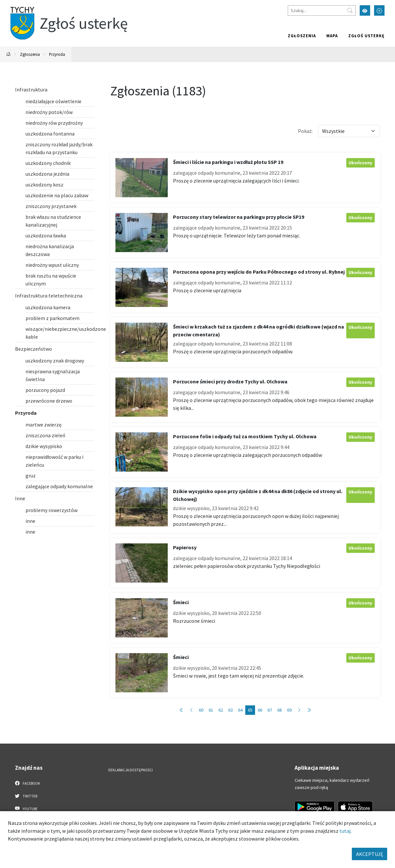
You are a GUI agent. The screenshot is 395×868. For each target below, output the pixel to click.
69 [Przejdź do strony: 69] (289, 710)
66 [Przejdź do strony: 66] (260, 710)
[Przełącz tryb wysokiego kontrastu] (365, 10)
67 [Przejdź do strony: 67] (270, 710)
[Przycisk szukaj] (350, 10)
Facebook (28, 783)
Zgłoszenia (302, 36)
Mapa (332, 36)
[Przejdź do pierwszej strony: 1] (181, 710)
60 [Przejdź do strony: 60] (201, 710)
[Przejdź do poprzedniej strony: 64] (191, 710)
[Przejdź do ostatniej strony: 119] (309, 710)
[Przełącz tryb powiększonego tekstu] (379, 10)
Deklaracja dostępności (130, 770)
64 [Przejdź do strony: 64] (240, 710)
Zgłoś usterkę (366, 36)
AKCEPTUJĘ (369, 854)
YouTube (26, 809)
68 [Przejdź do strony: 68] (280, 710)
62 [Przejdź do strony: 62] (221, 710)
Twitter (26, 796)
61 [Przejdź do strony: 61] (211, 710)
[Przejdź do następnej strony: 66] (299, 710)
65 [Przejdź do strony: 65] (250, 710)
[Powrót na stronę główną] (9, 54)
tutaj (345, 831)
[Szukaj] (322, 10)
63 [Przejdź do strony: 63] (231, 710)
